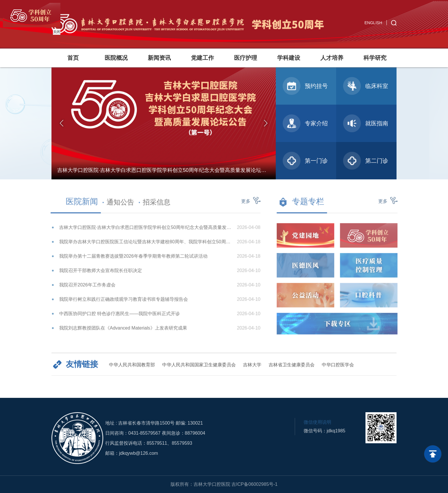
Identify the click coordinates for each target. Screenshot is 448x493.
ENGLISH (373, 23)
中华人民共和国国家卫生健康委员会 (199, 368)
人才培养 (332, 58)
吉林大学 (252, 368)
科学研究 (375, 58)
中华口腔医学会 (338, 368)
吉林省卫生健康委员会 (292, 368)
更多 (243, 204)
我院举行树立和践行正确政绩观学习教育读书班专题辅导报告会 (121, 302)
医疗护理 (246, 58)
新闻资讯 (159, 58)
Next (266, 123)
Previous (62, 123)
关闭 (56, 31)
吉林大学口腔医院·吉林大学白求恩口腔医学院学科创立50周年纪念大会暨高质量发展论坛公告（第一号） (143, 230)
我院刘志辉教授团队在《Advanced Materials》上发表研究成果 (120, 331)
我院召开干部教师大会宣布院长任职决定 (98, 273)
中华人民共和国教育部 (132, 368)
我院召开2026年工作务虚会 (85, 288)
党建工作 (202, 58)
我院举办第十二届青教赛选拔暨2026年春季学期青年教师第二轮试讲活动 (131, 259)
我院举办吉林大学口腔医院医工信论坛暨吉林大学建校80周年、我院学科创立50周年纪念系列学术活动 (143, 244)
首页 (73, 58)
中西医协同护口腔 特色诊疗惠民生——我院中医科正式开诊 (117, 316)
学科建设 (289, 58)
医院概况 (116, 58)
